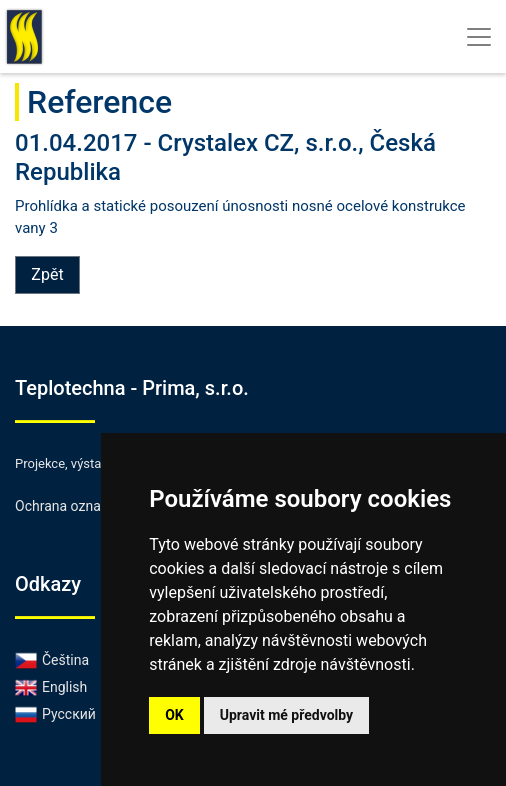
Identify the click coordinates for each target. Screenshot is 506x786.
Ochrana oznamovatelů (86, 506)
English (51, 687)
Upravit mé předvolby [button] (286, 715)
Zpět (47, 274)
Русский (55, 714)
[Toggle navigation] (479, 37)
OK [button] (174, 715)
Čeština (52, 660)
